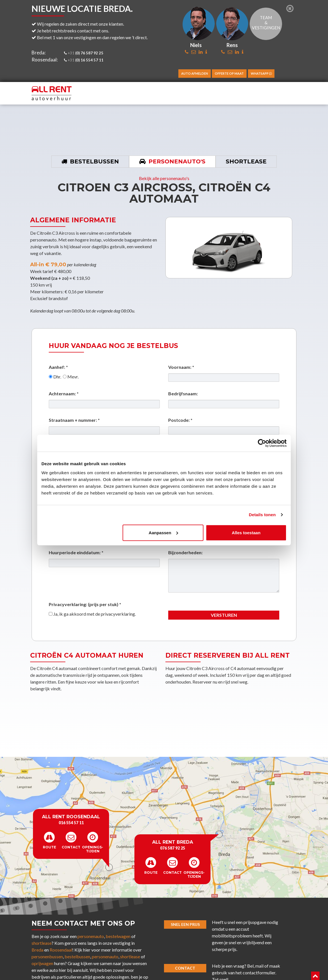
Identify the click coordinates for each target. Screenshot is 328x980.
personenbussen (47, 956)
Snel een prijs (185, 924)
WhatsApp (261, 73)
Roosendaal (61, 950)
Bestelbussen (94, 161)
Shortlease (246, 161)
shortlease (42, 943)
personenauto (91, 936)
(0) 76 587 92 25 (84, 53)
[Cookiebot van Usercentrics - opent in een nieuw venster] (262, 443)
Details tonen (262, 515)
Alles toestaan (246, 532)
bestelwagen (118, 936)
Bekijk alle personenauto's (164, 178)
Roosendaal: (45, 60)
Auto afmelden (195, 73)
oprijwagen (42, 963)
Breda (37, 950)
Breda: (39, 53)
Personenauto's (177, 161)
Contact (185, 968)
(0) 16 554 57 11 (84, 60)
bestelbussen (77, 956)
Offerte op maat (229, 73)
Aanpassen (163, 532)
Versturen (224, 615)
